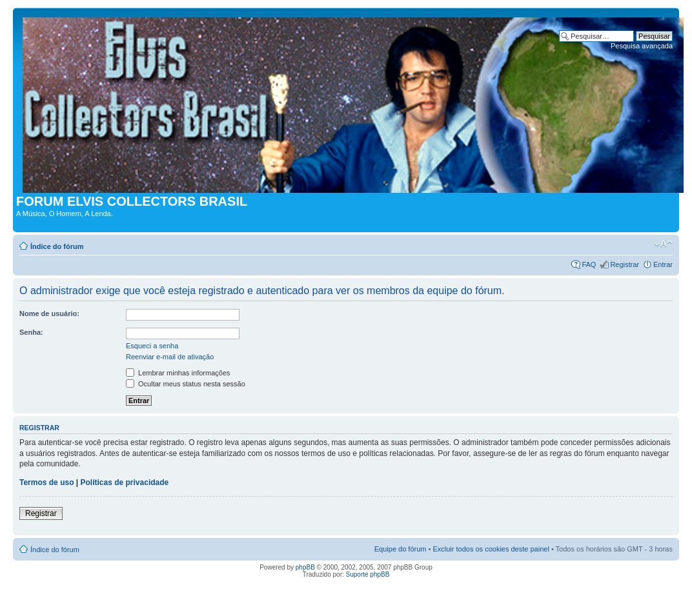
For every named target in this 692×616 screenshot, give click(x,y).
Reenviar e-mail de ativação (170, 357)
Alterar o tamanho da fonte (663, 244)
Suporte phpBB (368, 574)
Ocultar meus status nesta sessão (186, 384)
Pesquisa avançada (642, 46)
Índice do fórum (57, 246)
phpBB (305, 567)
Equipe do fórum (401, 549)
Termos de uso (46, 482)
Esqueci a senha (152, 346)
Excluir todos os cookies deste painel (491, 549)
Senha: (31, 332)
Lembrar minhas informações (178, 373)
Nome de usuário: (49, 313)
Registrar (625, 264)
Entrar (663, 264)
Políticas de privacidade (125, 482)
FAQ (589, 264)
